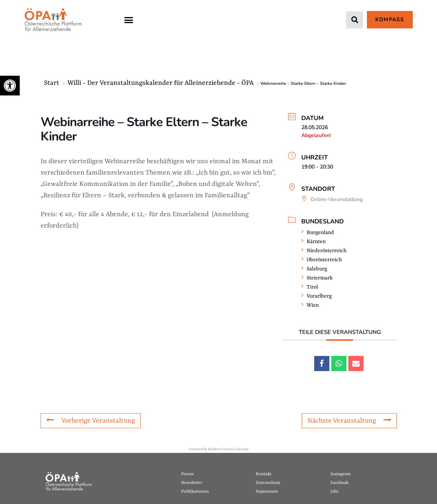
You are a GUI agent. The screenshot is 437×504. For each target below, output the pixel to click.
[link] (10, 86)
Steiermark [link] (317, 278)
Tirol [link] (310, 287)
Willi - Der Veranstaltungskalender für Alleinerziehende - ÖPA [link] (161, 83)
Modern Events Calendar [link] (228, 449)
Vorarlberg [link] (316, 296)
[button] (129, 20)
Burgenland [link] (318, 232)
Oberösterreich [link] (322, 260)
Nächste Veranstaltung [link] (349, 420)
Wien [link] (310, 305)
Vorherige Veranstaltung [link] (91, 420)
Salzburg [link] (314, 269)
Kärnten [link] (313, 242)
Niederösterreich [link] (324, 251)
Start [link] (52, 83)
